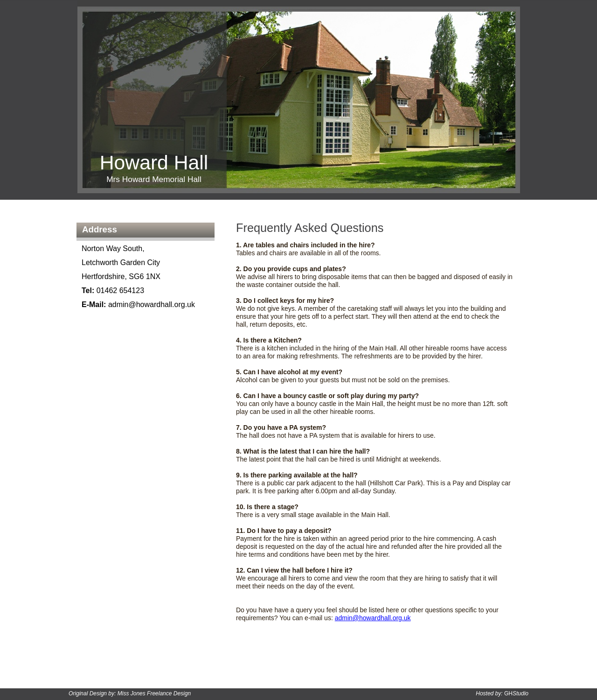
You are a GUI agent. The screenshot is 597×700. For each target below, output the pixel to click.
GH (516, 693)
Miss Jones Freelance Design (154, 693)
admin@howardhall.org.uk (373, 618)
